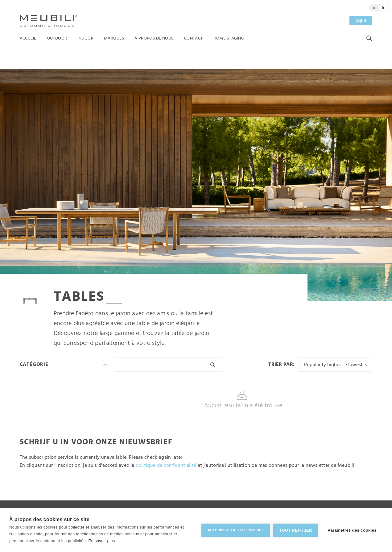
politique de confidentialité (166, 466)
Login (361, 21)
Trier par (281, 365)
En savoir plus (102, 541)
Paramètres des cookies (352, 530)
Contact (194, 38)
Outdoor (57, 38)
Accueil (28, 38)
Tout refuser (296, 530)
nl (374, 8)
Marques (114, 38)
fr (383, 8)
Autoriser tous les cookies (235, 530)
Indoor (85, 38)
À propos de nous (154, 38)
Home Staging (229, 38)
